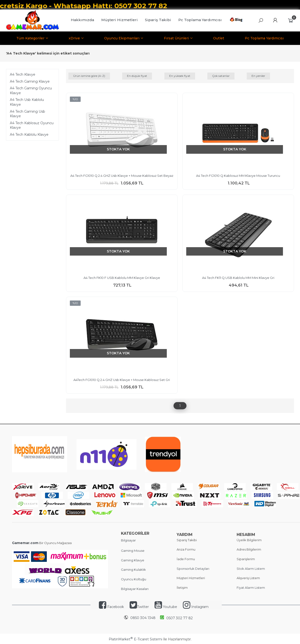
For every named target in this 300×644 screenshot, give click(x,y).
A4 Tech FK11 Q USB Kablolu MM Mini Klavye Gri (238, 278)
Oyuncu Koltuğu (134, 579)
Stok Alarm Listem (251, 569)
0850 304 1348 (143, 618)
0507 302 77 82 (176, 618)
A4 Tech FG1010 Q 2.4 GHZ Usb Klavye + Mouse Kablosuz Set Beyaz (122, 176)
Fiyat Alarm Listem (251, 588)
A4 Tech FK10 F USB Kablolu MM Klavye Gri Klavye (122, 278)
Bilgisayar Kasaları (135, 589)
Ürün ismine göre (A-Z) (89, 76)
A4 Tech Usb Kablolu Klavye (27, 102)
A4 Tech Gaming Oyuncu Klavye (31, 91)
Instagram (199, 607)
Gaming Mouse (133, 551)
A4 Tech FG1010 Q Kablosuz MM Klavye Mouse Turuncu (238, 176)
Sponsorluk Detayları (193, 569)
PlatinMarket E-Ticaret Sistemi (135, 639)
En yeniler (258, 76)
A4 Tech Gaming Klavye (30, 81)
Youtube (170, 607)
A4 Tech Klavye (23, 74)
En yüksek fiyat (180, 76)
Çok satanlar (221, 76)
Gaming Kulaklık (133, 570)
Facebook (116, 607)
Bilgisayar (128, 540)
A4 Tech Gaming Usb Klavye (27, 114)
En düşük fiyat (137, 76)
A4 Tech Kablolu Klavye (29, 135)
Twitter (139, 607)
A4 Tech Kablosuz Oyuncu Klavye (32, 125)
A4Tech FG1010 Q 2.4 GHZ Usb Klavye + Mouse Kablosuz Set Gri (122, 380)
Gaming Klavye (133, 560)
